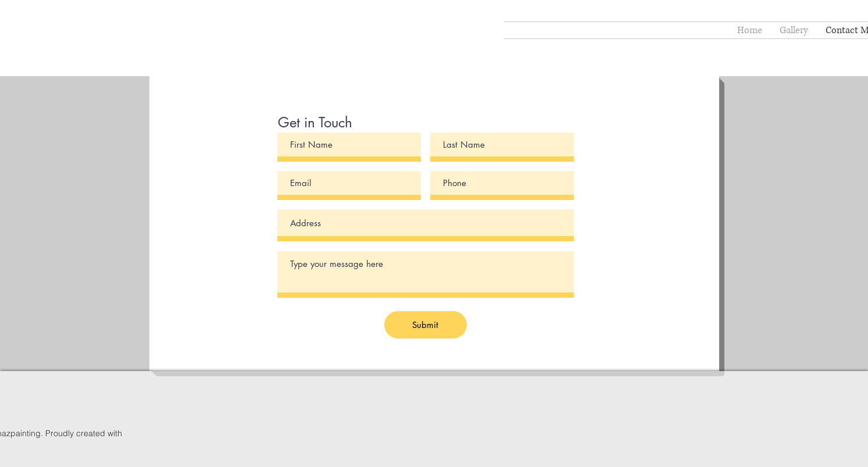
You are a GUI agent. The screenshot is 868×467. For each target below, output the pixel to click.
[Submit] (426, 325)
